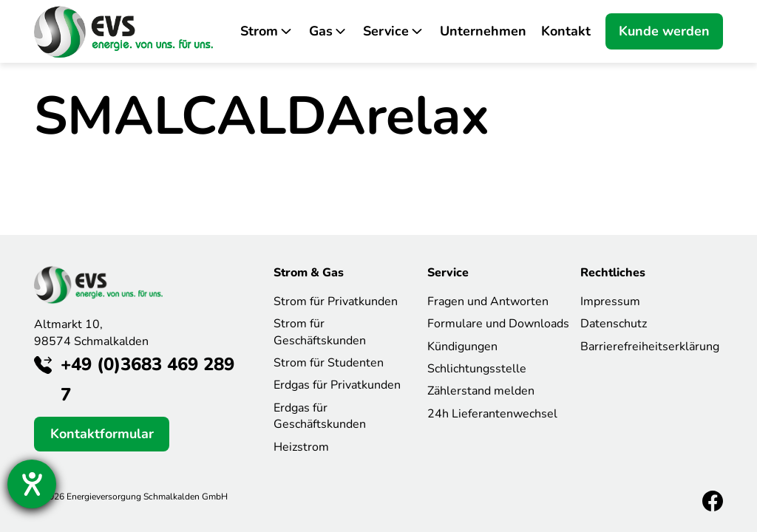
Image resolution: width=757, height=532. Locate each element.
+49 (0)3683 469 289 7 (147, 379)
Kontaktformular (102, 434)
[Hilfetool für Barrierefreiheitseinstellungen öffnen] (32, 484)
